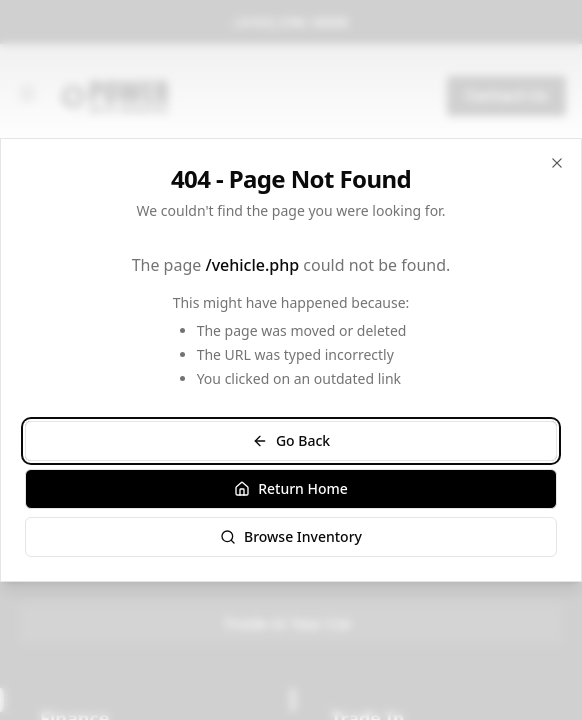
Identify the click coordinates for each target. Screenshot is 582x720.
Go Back (291, 440)
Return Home (291, 488)
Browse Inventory (291, 536)
